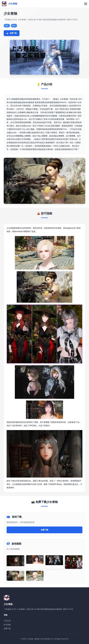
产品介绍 (7, 621)
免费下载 (12, 33)
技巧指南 (7, 625)
